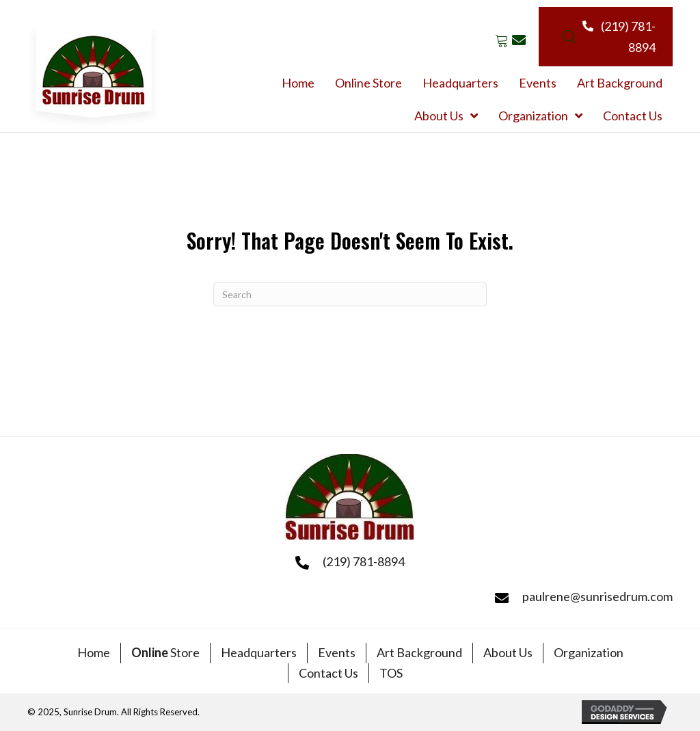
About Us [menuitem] (508, 652)
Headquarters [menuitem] (259, 652)
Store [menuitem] (165, 652)
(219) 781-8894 (364, 561)
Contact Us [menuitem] (328, 673)
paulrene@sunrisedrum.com (597, 596)
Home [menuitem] (94, 652)
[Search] (350, 294)
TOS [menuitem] (391, 673)
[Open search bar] (569, 37)
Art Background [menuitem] (419, 652)
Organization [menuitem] (589, 652)
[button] (501, 40)
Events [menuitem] (337, 652)
